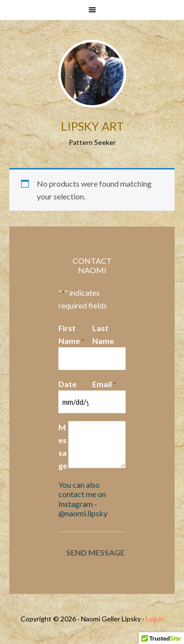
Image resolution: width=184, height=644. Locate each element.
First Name (71, 335)
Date (67, 384)
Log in (155, 619)
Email (104, 385)
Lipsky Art (92, 126)
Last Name (103, 334)
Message (63, 446)
